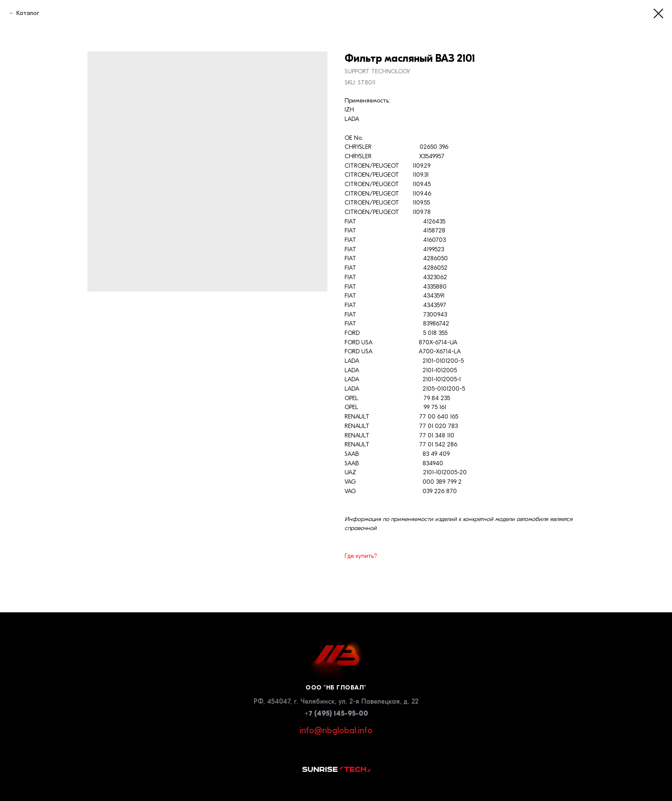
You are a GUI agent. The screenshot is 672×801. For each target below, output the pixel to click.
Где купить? (361, 556)
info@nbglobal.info (336, 730)
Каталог (28, 13)
